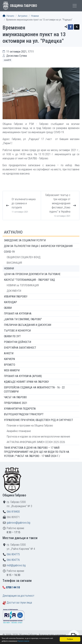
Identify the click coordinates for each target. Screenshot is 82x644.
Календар (10, 302)
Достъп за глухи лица (19, 603)
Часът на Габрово (15, 397)
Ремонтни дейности (17, 342)
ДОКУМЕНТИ (14, 291)
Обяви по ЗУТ (12, 336)
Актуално (23, 16)
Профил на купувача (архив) (23, 376)
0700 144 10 (13, 587)
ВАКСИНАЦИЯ (14, 263)
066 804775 (13, 554)
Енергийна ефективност (20, 348)
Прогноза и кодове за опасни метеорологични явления (38, 437)
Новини (35, 16)
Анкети (9, 353)
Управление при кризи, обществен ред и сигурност (39, 420)
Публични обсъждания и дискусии (28, 325)
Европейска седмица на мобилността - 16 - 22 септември (34, 390)
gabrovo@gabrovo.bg (18, 523)
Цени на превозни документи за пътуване (32, 274)
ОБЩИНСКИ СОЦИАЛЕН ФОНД (24, 257)
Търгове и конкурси (17, 331)
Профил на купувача (18, 314)
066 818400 (13, 512)
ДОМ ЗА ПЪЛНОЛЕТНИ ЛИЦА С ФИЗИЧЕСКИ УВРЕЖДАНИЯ (38, 246)
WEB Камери (12, 370)
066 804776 (13, 560)
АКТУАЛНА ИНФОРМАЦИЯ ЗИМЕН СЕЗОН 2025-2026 (36, 442)
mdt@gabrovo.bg (16, 565)
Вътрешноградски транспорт (24, 414)
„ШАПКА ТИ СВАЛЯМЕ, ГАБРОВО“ (23, 319)
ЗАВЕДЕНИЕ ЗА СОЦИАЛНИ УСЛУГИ (25, 240)
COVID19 (7, 60)
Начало (8, 16)
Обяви (8, 308)
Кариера (9, 359)
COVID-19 (9, 252)
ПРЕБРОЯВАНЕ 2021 (16, 403)
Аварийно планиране (19, 431)
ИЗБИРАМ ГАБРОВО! (16, 297)
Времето (10, 365)
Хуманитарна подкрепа (20, 409)
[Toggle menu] (75, 6)
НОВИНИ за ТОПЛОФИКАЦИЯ (23, 285)
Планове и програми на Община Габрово (30, 426)
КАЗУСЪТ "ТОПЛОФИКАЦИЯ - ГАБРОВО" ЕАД (29, 280)
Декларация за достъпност (18, 596)
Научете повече (23, 641)
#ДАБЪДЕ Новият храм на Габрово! (26, 382)
